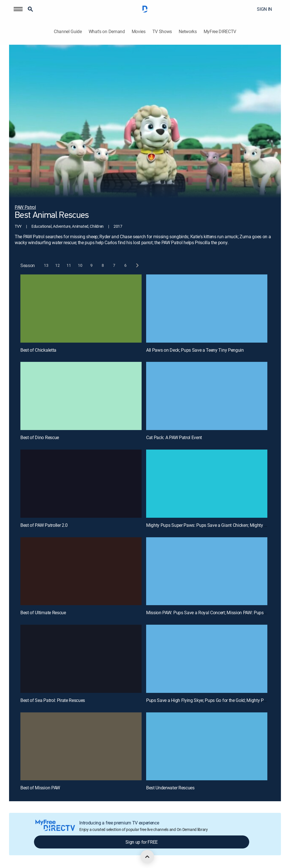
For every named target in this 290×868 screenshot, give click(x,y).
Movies (139, 32)
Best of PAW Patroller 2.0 (44, 525)
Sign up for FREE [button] (142, 842)
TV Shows (162, 32)
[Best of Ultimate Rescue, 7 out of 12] (81, 571)
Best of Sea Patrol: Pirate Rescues (53, 700)
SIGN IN (264, 9)
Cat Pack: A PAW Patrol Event (174, 437)
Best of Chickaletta (38, 350)
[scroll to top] (147, 857)
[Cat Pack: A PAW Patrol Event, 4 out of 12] (207, 396)
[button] (18, 9)
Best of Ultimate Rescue (43, 613)
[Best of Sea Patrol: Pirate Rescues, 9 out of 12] (81, 659)
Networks (188, 32)
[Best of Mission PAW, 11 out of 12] (81, 746)
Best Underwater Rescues (170, 788)
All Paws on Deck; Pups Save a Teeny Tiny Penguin (195, 350)
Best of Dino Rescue (40, 437)
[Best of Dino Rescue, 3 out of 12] (81, 396)
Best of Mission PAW (40, 788)
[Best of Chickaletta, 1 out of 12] (81, 309)
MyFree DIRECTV (220, 32)
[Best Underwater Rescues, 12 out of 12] (207, 746)
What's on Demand (107, 32)
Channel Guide (68, 32)
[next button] (137, 266)
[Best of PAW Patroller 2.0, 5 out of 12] (81, 484)
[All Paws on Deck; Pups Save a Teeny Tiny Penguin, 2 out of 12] (207, 309)
